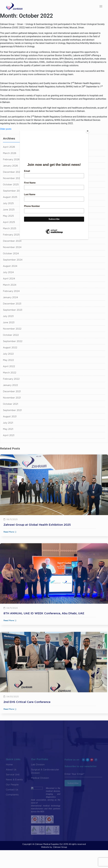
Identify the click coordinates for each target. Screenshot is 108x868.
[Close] (88, 131)
